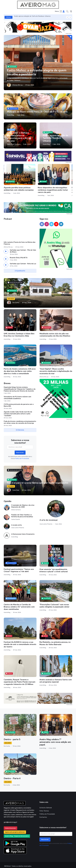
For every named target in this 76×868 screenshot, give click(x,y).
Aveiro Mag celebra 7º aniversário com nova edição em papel (55, 740)
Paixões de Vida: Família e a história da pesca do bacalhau (22, 513)
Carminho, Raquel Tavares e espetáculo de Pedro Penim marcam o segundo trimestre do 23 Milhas (20, 680)
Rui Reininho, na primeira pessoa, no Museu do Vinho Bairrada (55, 641)
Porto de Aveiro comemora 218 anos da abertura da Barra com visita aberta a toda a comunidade (20, 369)
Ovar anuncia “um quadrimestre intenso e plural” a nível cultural (54, 568)
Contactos (43, 815)
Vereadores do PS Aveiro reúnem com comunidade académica (17, 395)
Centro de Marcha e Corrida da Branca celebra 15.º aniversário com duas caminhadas (19, 604)
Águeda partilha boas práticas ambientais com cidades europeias (14, 183)
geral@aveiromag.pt (10, 820)
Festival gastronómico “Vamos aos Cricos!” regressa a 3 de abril (19, 568)
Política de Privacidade (47, 812)
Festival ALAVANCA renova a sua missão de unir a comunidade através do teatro (20, 642)
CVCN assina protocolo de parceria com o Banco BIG (19, 403)
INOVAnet (7, 864)
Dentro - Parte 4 (12, 776)
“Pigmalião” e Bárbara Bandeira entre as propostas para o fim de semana (19, 137)
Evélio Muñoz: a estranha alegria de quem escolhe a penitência (37, 72)
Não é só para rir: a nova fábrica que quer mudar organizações (38, 480)
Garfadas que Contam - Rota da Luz (23, 261)
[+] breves (20, 428)
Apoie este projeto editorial (15, 830)
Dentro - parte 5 (12, 737)
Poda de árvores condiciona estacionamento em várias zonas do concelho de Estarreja (20, 420)
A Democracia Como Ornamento (23, 532)
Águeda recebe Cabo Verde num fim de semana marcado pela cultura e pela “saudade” (18, 411)
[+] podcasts (20, 268)
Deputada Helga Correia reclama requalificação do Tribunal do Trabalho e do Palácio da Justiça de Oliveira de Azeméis (20, 387)
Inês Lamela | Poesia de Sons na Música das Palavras (20, 241)
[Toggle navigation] (59, 11)
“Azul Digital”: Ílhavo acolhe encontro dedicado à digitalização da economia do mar (56, 369)
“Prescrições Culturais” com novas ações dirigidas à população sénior (54, 603)
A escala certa (16, 523)
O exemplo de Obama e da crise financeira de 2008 (23, 504)
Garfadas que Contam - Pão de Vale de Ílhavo (23, 249)
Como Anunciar (11, 826)
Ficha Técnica (44, 808)
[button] (67, 11)
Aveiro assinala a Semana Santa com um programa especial (56, 678)
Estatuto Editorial (46, 805)
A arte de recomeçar (49, 518)
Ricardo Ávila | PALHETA (19, 255)
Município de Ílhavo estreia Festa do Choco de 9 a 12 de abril (37, 112)
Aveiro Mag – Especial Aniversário (17, 834)
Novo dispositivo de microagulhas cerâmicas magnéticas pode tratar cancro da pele (38, 184)
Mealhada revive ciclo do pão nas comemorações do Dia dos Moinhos (55, 332)
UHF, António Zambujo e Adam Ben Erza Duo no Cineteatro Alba (19, 332)
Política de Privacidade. (22, 456)
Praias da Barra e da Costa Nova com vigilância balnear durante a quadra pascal (60, 185)
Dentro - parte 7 (19, 292)
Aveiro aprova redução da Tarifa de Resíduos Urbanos (32, 16)
